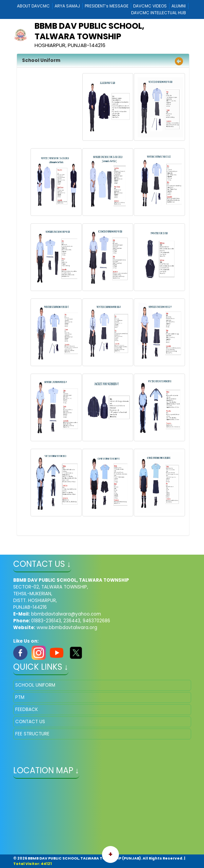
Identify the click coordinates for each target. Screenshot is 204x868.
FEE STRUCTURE (32, 734)
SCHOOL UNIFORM (35, 685)
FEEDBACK (27, 709)
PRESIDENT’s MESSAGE (107, 6)
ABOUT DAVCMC (33, 6)
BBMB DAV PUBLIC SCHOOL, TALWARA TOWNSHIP (89, 31)
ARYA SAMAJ (67, 6)
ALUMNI (179, 6)
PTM (20, 697)
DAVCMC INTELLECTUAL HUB (159, 13)
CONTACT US (30, 722)
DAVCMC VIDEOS (150, 6)
